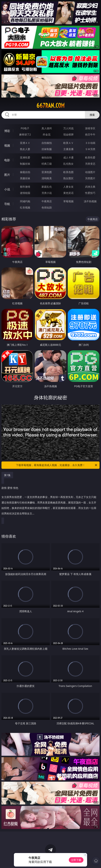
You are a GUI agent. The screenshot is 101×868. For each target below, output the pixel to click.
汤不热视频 (90, 201)
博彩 (7, 131)
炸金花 (47, 134)
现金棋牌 (68, 134)
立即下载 (76, 860)
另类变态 (90, 164)
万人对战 (68, 128)
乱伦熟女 (68, 164)
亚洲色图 (47, 172)
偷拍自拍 (47, 157)
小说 (7, 189)
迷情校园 (25, 193)
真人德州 (47, 128)
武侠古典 (90, 187)
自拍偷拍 (47, 143)
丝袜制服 (47, 149)
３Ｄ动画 (90, 143)
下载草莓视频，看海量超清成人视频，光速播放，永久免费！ (57, 465)
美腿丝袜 (25, 178)
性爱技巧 (90, 193)
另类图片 (90, 178)
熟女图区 (68, 178)
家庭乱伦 (47, 187)
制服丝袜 (25, 164)
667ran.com (50, 106)
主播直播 (68, 149)
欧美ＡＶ (68, 143)
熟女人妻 (25, 149)
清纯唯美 (47, 178)
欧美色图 (68, 172)
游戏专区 (90, 128)
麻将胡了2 (25, 134)
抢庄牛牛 (90, 134)
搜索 (92, 115)
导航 (7, 204)
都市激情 (25, 187)
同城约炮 (25, 201)
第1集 (7, 475)
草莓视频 (68, 201)
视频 (7, 145)
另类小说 (47, 193)
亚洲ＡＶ (25, 143)
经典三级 (47, 164)
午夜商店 (47, 201)
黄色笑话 (68, 193)
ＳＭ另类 (90, 149)
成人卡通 (68, 157)
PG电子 (25, 128)
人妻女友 (68, 187)
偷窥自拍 (25, 172)
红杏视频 (25, 207)
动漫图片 (90, 172)
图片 (7, 175)
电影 (7, 160)
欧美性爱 (90, 157)
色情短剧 (47, 207)
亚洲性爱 (25, 157)
